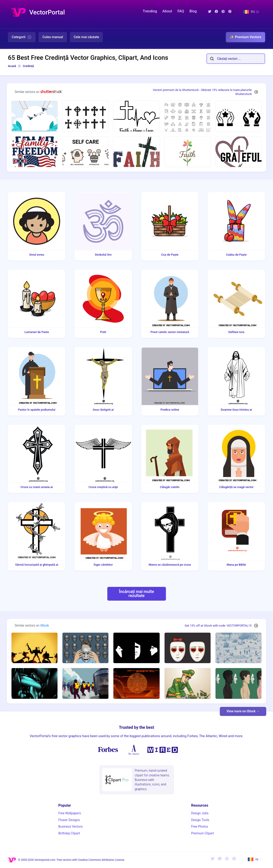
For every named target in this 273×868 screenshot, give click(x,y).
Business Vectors (71, 826)
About (167, 11)
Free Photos (200, 826)
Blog (193, 11)
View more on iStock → (243, 711)
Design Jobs (200, 813)
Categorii (22, 37)
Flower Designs (69, 820)
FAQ (181, 11)
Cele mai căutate (86, 37)
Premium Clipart (203, 833)
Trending (150, 11)
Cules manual (53, 37)
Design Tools (200, 820)
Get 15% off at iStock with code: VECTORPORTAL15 (218, 626)
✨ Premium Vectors (245, 37)
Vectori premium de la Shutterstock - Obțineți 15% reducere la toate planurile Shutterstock (202, 92)
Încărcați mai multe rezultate (136, 594)
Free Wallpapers (70, 813)
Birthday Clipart (69, 833)
